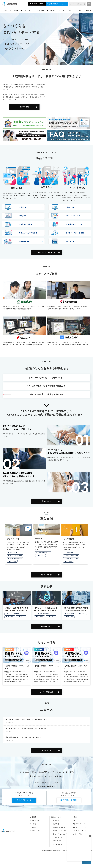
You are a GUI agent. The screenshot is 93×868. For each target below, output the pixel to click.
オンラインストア (41, 10)
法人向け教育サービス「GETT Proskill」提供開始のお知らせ (27, 719)
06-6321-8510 (48, 786)
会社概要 (33, 817)
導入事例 (79, 10)
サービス (28, 10)
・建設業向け (56, 824)
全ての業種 (13, 561)
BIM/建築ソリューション (44, 553)
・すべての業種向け (58, 827)
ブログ (69, 10)
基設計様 (39, 538)
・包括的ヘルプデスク (59, 831)
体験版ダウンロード (80, 827)
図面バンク (70, 617)
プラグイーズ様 (13, 539)
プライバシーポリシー (80, 831)
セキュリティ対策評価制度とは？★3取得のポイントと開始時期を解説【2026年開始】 (46, 609)
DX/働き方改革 (13, 553)
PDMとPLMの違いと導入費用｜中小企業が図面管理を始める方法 (76, 609)
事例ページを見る (46, 575)
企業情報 (5, 10)
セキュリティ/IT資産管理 (16, 558)
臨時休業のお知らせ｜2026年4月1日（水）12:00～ (23, 737)
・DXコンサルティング (59, 834)
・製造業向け (56, 820)
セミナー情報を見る (47, 692)
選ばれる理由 (24, 107)
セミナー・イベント (37, 831)
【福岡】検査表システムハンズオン (17, 667)
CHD (22, 617)
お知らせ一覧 (47, 750)
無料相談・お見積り (38, 4)
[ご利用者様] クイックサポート (58, 4)
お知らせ (76, 817)
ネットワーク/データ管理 (16, 556)
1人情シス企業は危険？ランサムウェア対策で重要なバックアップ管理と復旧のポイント (16, 609)
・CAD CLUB (56, 841)
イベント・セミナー (56, 10)
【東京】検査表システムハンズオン (46, 667)
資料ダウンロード (25, 800)
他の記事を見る (46, 627)
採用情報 (88, 10)
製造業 (82, 614)
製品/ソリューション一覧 (47, 252)
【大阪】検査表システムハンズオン (76, 667)
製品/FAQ (16, 10)
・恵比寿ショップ (57, 844)
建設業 (41, 555)
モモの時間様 (68, 539)
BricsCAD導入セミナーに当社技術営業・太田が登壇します (26, 728)
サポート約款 (77, 834)
